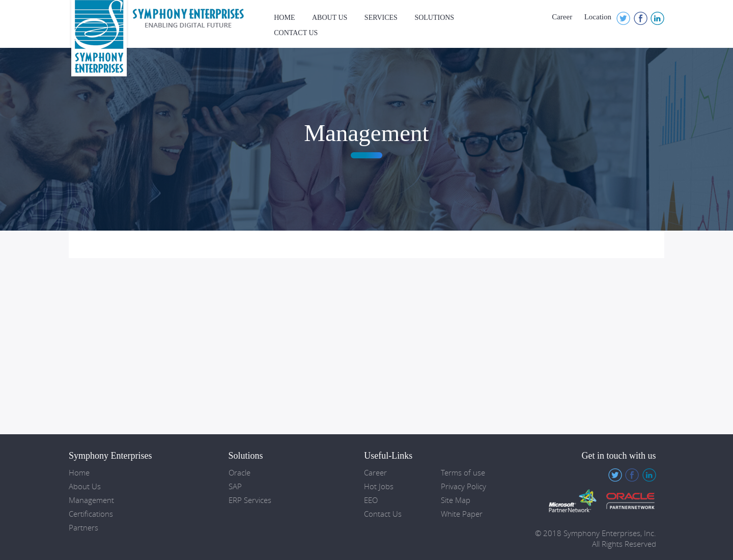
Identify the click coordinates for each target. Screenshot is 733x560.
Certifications (91, 514)
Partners (83, 528)
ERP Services (250, 500)
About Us (330, 18)
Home (284, 18)
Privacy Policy (463, 486)
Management (91, 500)
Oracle (239, 473)
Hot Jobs (379, 486)
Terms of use (463, 473)
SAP (235, 486)
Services (381, 18)
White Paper (462, 514)
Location (598, 17)
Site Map (456, 500)
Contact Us (296, 33)
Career (562, 17)
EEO (371, 500)
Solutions (434, 18)
